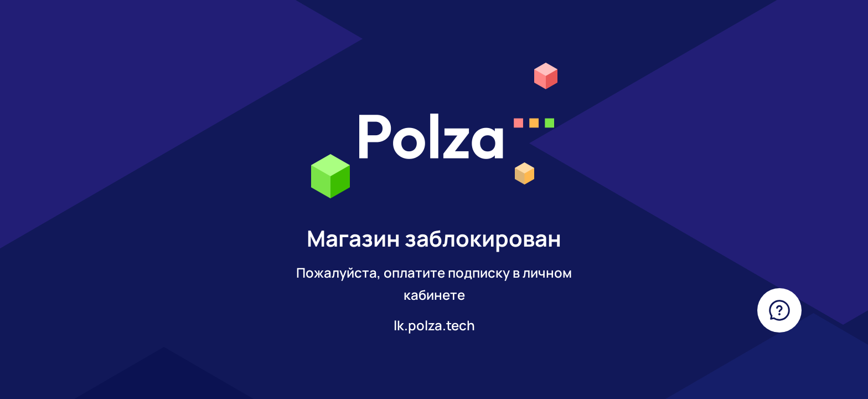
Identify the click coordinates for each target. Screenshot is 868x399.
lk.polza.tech (434, 325)
